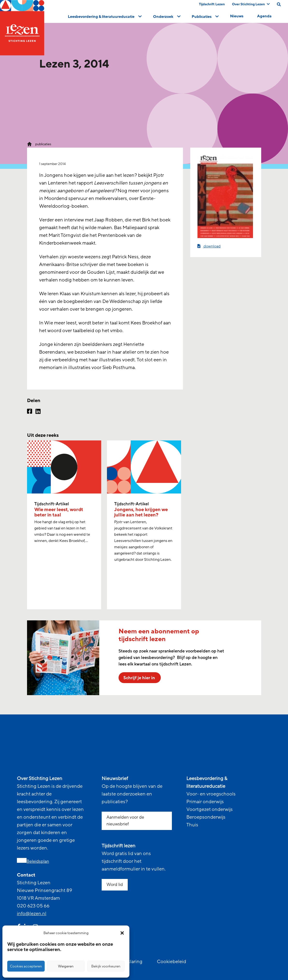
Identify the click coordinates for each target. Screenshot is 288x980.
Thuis (192, 825)
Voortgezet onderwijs (210, 809)
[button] (122, 933)
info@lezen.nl (32, 914)
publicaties (43, 144)
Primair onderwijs (205, 802)
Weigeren (66, 966)
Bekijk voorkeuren (106, 966)
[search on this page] (279, 4)
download (209, 246)
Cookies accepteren (26, 966)
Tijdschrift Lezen (212, 4)
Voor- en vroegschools (211, 794)
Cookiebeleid (172, 962)
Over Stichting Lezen (251, 4)
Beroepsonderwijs (206, 817)
